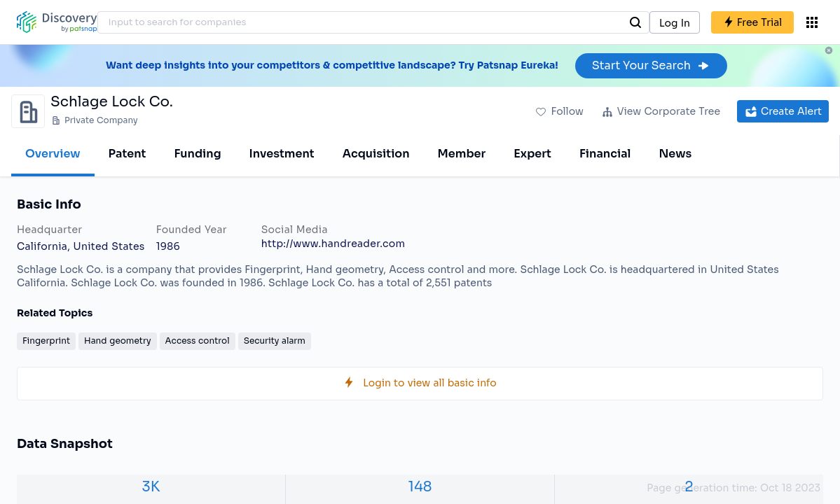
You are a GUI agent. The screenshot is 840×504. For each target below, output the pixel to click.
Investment (282, 154)
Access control (198, 341)
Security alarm (275, 341)
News (675, 154)
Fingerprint (46, 341)
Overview (53, 154)
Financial (605, 154)
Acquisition (376, 154)
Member (462, 154)
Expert (532, 154)
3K (151, 487)
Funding (197, 154)
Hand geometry (118, 341)
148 (420, 487)
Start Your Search (651, 65)
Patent (128, 154)
